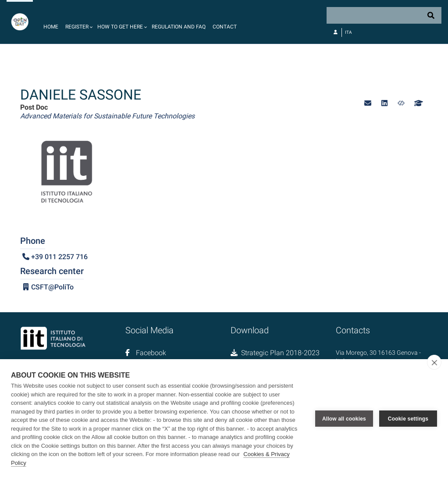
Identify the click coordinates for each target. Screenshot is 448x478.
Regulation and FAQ (179, 27)
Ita (348, 32)
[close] (434, 362)
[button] (78, 22)
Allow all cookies (344, 419)
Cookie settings (408, 419)
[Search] (384, 15)
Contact (225, 27)
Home (51, 27)
